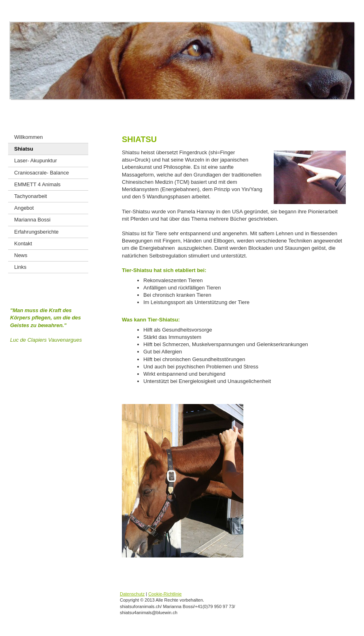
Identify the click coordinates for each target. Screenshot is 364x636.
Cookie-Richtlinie (165, 594)
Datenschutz (132, 594)
